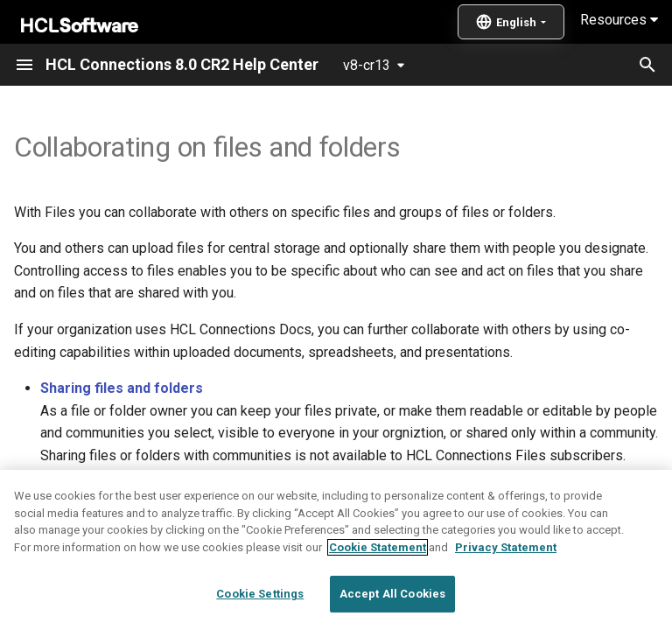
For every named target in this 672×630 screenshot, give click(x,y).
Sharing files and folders (122, 388)
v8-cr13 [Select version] (367, 65)
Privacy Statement (506, 547)
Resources (619, 20)
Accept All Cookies (392, 594)
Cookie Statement (378, 547)
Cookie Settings (260, 594)
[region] (336, 550)
